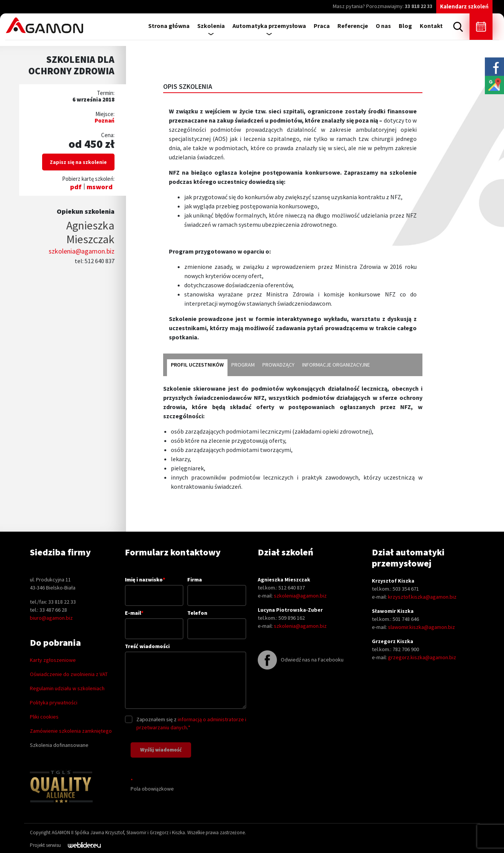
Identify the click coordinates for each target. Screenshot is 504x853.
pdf (76, 187)
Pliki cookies (44, 717)
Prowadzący (278, 365)
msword (100, 187)
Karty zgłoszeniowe (53, 660)
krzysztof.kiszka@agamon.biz (422, 597)
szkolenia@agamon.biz (82, 251)
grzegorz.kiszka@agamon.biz (422, 657)
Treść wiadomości (186, 677)
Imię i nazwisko (154, 587)
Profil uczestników (197, 365)
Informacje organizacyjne (336, 365)
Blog (405, 26)
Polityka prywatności (54, 702)
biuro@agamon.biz (51, 618)
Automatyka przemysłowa (269, 26)
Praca (322, 26)
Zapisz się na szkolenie (78, 162)
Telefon (217, 621)
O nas (383, 26)
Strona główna (169, 26)
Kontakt (431, 26)
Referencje (353, 26)
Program (243, 365)
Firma (217, 587)
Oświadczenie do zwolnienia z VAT (69, 674)
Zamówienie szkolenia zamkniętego (71, 731)
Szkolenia (211, 26)
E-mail (154, 621)
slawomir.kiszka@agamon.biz (421, 627)
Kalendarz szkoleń (464, 6)
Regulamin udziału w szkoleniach (67, 688)
